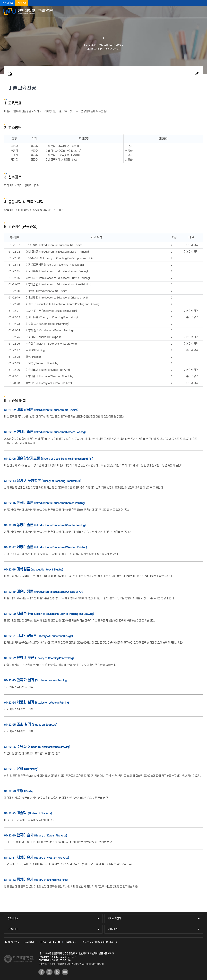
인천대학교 (8, 3)
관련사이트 (13, 929)
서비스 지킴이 (114, 919)
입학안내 (22, 3)
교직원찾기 (29, 942)
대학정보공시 (71, 942)
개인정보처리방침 (12, 942)
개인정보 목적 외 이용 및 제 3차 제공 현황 (99, 942)
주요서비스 (13, 919)
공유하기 (197, 74)
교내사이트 (113, 929)
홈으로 (10, 74)
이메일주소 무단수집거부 (49, 942)
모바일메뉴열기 (202, 11)
